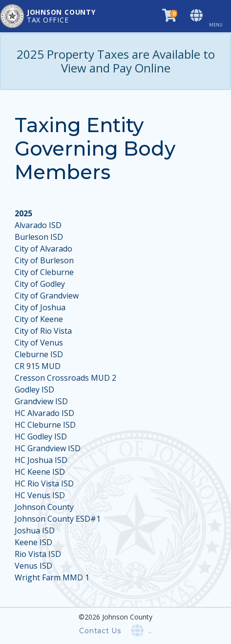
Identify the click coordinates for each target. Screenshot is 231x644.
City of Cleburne (44, 272)
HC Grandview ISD (48, 448)
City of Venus (39, 343)
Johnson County (44, 507)
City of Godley (40, 284)
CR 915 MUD (38, 366)
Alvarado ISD (38, 225)
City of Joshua (40, 307)
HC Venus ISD (40, 495)
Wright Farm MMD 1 (52, 577)
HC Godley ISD (41, 437)
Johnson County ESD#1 (58, 519)
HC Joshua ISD (41, 460)
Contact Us (100, 631)
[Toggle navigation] (220, 16)
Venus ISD (33, 566)
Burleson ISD (39, 237)
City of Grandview (47, 296)
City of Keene (39, 319)
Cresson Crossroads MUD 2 (65, 378)
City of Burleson (44, 260)
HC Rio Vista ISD (44, 483)
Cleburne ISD (39, 354)
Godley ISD (34, 390)
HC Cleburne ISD (45, 425)
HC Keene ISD (40, 472)
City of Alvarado (43, 249)
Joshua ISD (35, 530)
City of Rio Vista (43, 331)
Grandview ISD (41, 401)
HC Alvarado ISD (44, 413)
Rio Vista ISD (38, 554)
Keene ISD (33, 542)
